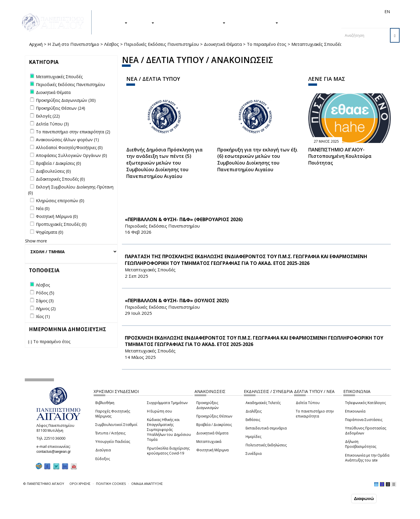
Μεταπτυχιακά (209, 442)
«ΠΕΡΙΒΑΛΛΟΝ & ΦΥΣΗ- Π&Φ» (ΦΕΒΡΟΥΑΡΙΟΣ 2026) (184, 219)
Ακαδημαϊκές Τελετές (263, 403)
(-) (31, 341)
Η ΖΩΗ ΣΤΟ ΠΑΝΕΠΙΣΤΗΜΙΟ (193, 22)
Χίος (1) (43, 316)
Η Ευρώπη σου (160, 411)
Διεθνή (305, 12)
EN (387, 12)
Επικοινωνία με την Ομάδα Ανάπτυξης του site (367, 458)
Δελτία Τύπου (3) (52, 124)
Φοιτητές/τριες (255, 12)
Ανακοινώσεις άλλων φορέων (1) (67, 140)
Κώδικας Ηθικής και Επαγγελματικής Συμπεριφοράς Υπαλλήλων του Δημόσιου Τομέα (169, 430)
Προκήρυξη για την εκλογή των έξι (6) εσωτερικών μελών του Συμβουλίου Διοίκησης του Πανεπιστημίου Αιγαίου (257, 160)
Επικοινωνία (355, 411)
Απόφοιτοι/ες (283, 12)
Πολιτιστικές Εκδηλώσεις (266, 445)
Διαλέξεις (254, 411)
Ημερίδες (253, 437)
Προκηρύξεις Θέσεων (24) (61, 108)
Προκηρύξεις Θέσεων (214, 416)
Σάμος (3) (45, 301)
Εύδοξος (103, 459)
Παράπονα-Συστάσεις (364, 420)
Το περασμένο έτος (267, 44)
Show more (36, 241)
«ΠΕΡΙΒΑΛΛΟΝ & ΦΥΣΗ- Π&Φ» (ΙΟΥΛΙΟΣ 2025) (177, 300)
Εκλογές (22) (48, 116)
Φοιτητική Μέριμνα (212, 450)
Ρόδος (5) (45, 293)
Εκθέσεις (253, 420)
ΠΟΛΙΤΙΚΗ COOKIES (111, 484)
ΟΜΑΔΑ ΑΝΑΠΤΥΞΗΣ (147, 484)
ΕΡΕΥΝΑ (144, 22)
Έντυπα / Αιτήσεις (110, 433)
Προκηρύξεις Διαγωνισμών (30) (66, 100)
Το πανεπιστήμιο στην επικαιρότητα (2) (73, 132)
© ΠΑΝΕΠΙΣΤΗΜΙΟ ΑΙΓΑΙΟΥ (44, 484)
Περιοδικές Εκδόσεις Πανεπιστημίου (161, 44)
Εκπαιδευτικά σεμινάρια (266, 428)
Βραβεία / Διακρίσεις (214, 425)
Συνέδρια (254, 454)
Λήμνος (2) (46, 309)
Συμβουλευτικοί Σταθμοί (116, 425)
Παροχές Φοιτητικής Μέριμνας (113, 414)
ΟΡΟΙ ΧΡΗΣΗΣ (80, 484)
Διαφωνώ (364, 498)
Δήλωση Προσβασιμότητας (361, 444)
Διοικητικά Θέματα (223, 44)
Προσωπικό (325, 12)
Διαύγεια (103, 450)
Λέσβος (112, 44)
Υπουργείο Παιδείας (113, 442)
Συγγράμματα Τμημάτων (167, 403)
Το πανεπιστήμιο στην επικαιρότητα (315, 414)
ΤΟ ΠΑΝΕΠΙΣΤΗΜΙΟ (255, 22)
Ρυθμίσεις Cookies (63, 514)
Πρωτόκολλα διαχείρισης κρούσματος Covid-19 (168, 451)
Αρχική (36, 44)
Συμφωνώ (338, 498)
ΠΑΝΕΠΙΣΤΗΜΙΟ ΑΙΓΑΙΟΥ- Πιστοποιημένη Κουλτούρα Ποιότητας (340, 156)
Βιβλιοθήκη (105, 403)
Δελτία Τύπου (308, 403)
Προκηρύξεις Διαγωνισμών (207, 405)
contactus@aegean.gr (55, 452)
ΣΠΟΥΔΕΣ (115, 22)
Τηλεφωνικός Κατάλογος (365, 403)
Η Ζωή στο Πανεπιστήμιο (73, 44)
